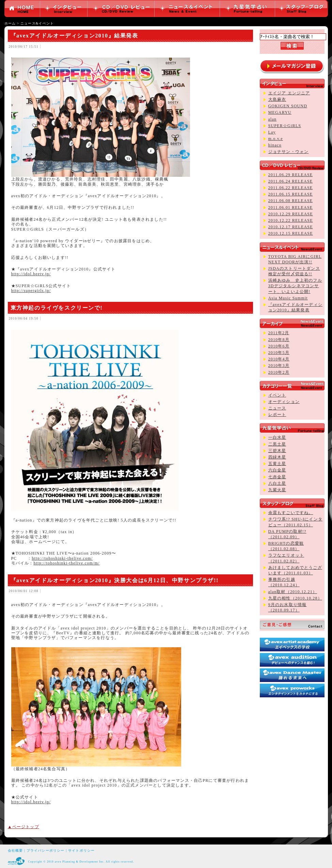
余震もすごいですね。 (291, 513)
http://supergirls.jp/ (31, 291)
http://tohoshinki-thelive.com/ (62, 558)
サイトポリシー (81, 850)
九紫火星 (277, 490)
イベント (277, 395)
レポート (277, 415)
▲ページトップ (23, 827)
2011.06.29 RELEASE (291, 175)
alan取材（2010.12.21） (293, 592)
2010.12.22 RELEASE (291, 220)
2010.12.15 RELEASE (291, 233)
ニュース (277, 408)
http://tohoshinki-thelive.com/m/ (67, 563)
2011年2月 (279, 333)
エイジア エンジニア (289, 93)
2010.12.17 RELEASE (291, 227)
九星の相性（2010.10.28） (295, 598)
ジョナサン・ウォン (289, 152)
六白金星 (277, 470)
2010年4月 (279, 359)
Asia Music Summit (288, 298)
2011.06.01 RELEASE (291, 207)
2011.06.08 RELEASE (291, 201)
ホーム (10, 23)
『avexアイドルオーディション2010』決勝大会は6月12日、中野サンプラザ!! (115, 580)
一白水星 (277, 437)
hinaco (275, 145)
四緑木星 (277, 457)
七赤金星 (277, 477)
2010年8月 (279, 340)
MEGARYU (280, 112)
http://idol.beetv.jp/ (31, 274)
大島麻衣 (277, 99)
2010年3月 (279, 366)
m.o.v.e (276, 139)
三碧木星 (277, 451)
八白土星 (277, 483)
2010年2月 (279, 372)
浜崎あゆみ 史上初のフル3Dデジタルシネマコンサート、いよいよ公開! (295, 286)
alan (273, 119)
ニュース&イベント (37, 23)
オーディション (284, 402)
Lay (272, 132)
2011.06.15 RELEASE (291, 194)
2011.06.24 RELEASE (291, 181)
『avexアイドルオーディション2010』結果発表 (74, 36)
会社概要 (15, 850)
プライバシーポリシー (46, 850)
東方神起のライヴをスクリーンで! (57, 308)
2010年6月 (279, 346)
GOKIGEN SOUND (288, 106)
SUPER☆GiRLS (285, 126)
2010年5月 (279, 353)
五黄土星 (277, 464)
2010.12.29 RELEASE (291, 214)
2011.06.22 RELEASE (291, 188)
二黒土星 (277, 444)
